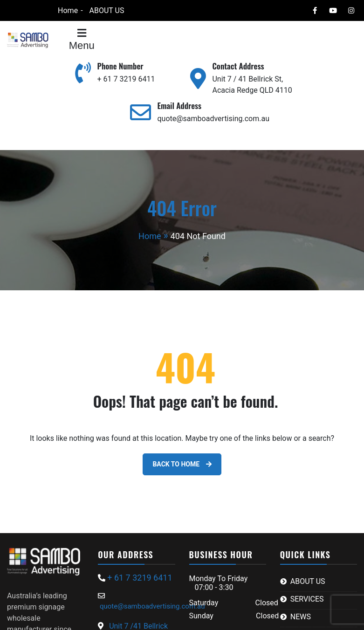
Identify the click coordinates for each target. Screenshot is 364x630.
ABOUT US (107, 10)
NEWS (301, 617)
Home (68, 10)
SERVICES (307, 599)
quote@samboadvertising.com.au (213, 119)
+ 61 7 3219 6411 (126, 79)
